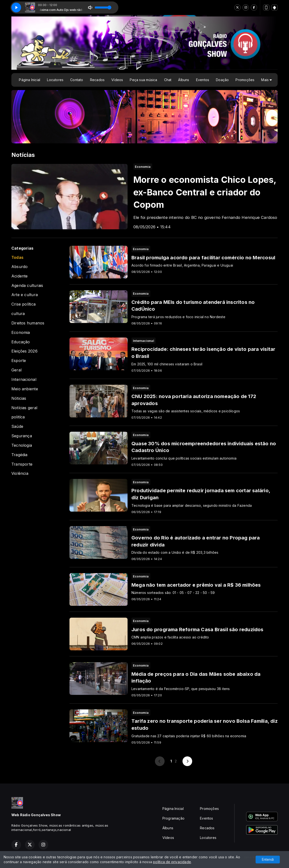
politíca (18, 417)
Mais (266, 80)
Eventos (203, 80)
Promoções (245, 80)
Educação (21, 342)
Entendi (268, 859)
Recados (97, 80)
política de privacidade (172, 862)
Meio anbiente (25, 389)
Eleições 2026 (24, 351)
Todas (17, 257)
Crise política (23, 304)
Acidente (20, 276)
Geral (16, 370)
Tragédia (19, 455)
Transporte (22, 464)
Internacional (24, 380)
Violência (20, 473)
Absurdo (19, 267)
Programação (173, 818)
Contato (77, 80)
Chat (168, 80)
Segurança (22, 436)
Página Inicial (30, 80)
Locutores (55, 80)
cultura (18, 314)
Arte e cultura (25, 295)
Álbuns (184, 80)
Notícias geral (24, 408)
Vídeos (117, 80)
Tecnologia (22, 445)
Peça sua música (143, 80)
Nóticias (19, 398)
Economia (21, 333)
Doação (222, 80)
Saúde (17, 426)
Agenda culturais (27, 286)
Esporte (19, 361)
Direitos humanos (28, 323)
